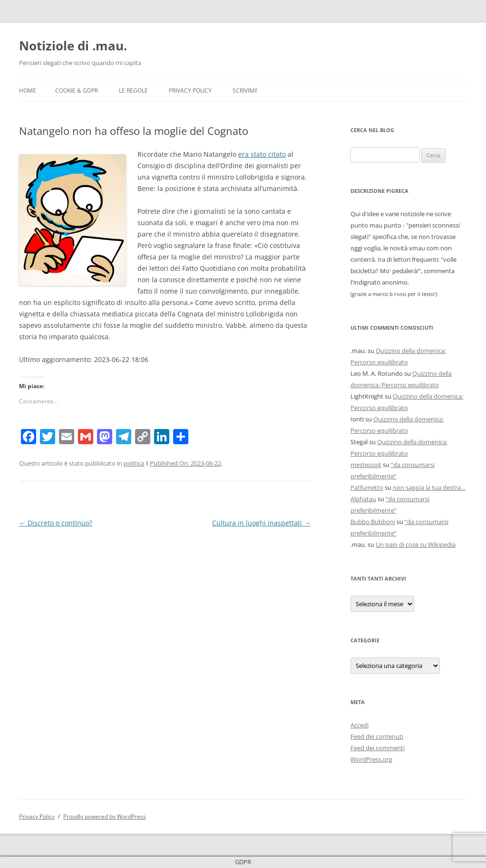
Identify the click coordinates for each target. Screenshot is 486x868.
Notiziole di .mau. (73, 46)
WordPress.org (371, 759)
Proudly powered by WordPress (105, 816)
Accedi (360, 725)
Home (28, 91)
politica (134, 463)
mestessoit (366, 465)
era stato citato (262, 154)
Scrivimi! (245, 91)
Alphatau (363, 499)
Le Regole (133, 91)
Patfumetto (367, 487)
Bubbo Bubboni (373, 522)
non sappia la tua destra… (429, 487)
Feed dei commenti (378, 748)
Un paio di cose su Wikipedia (416, 544)
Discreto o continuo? (56, 523)
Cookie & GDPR (77, 91)
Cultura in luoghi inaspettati (261, 523)
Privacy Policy (190, 91)
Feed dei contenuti (377, 736)
